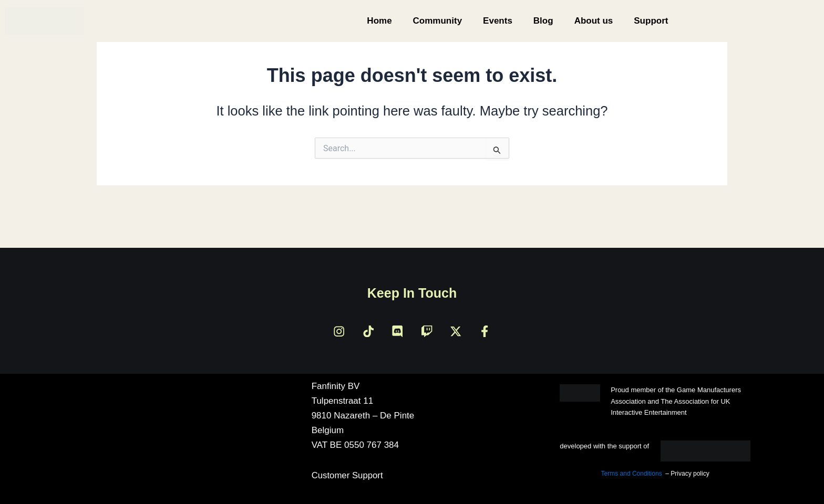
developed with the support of (604, 447)
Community (438, 21)
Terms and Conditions (632, 474)
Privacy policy (690, 474)
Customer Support (348, 476)
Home (379, 21)
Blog (543, 21)
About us (594, 21)
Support (651, 21)
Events (498, 21)
